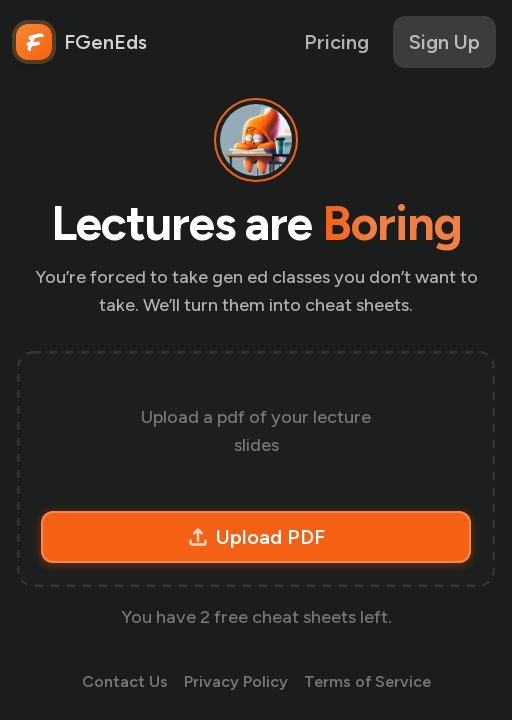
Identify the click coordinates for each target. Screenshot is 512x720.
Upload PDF (256, 537)
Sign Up (444, 42)
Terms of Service (367, 681)
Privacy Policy (236, 681)
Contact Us (125, 681)
